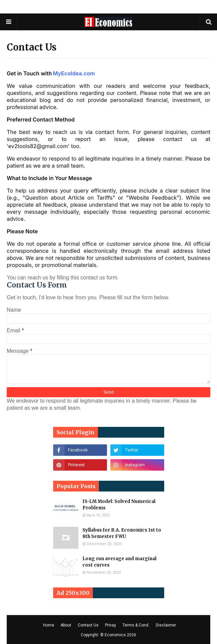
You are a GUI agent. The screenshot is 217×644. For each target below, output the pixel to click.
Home (49, 625)
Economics (115, 635)
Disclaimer (166, 625)
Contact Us (88, 625)
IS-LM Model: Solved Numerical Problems (119, 505)
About (66, 625)
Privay (111, 625)
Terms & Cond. (136, 625)
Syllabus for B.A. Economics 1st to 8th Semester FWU (122, 533)
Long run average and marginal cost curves (119, 562)
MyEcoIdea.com (74, 73)
